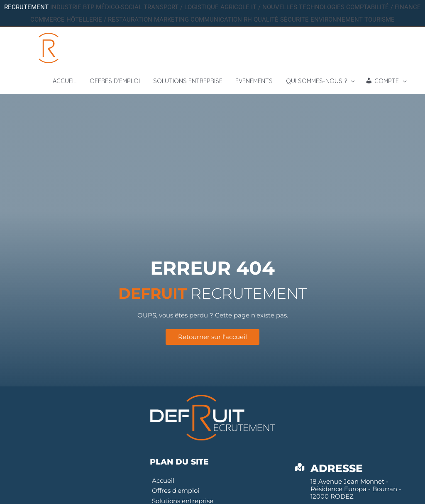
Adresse (337, 470)
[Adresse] (300, 469)
